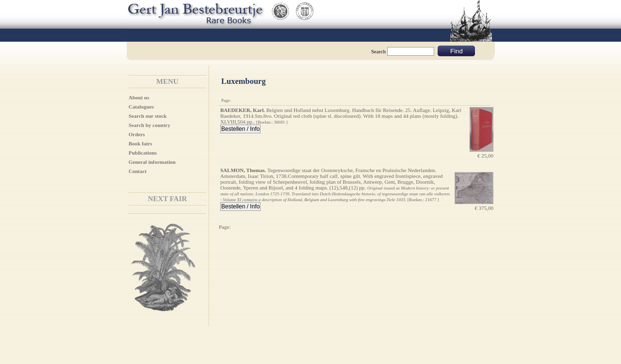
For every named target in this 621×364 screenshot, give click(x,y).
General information (152, 162)
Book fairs (140, 143)
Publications (143, 153)
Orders (137, 134)
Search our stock (147, 116)
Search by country (149, 125)
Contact (138, 171)
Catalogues (141, 107)
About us (139, 97)
